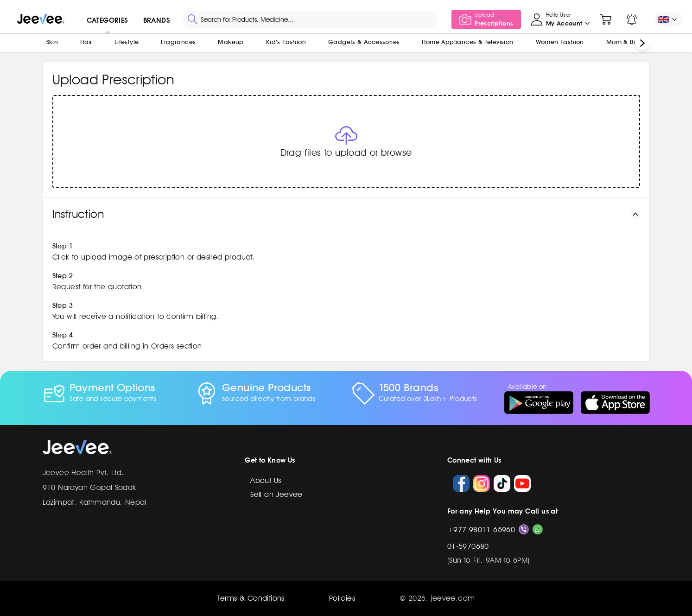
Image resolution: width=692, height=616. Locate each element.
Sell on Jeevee (276, 494)
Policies (342, 598)
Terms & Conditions (251, 598)
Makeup (231, 42)
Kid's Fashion (286, 42)
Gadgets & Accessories (364, 42)
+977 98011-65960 (481, 530)
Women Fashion (560, 42)
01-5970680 (468, 546)
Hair (86, 42)
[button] (346, 141)
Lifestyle (127, 42)
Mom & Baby (626, 42)
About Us (266, 480)
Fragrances (178, 42)
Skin (52, 42)
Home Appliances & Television (467, 42)
